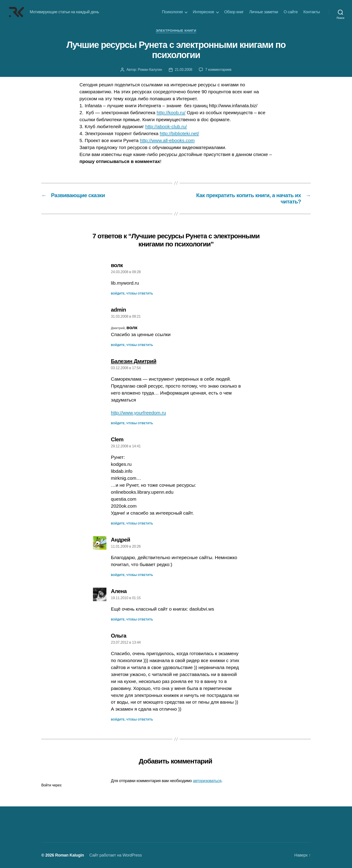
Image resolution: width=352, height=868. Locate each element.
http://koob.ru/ (171, 113)
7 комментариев (218, 70)
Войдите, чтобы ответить (132, 294)
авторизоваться (207, 781)
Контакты (312, 12)
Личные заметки (264, 12)
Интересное (203, 12)
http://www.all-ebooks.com (167, 140)
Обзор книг (234, 12)
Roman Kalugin (69, 855)
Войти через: (52, 785)
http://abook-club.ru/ (166, 126)
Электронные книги (176, 30)
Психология (172, 12)
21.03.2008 (184, 70)
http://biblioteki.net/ (179, 133)
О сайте (291, 12)
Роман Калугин (150, 70)
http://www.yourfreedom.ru (138, 413)
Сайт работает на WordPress (116, 855)
